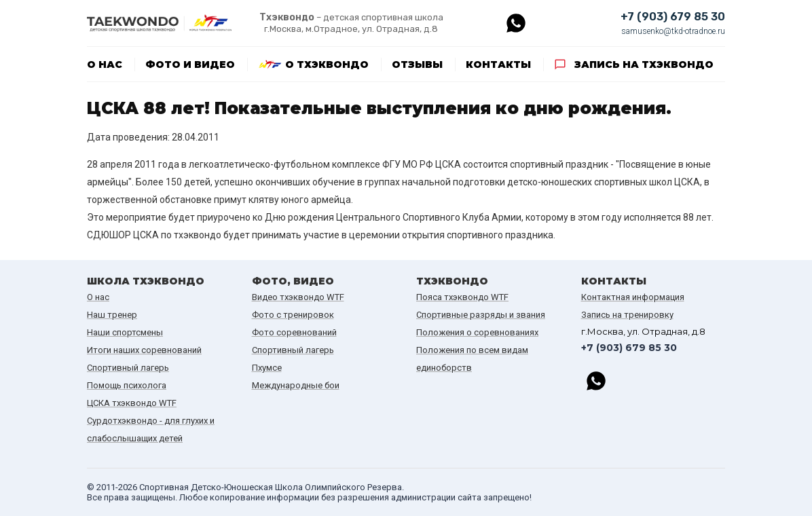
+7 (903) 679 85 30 (673, 17)
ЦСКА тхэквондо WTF (132, 403)
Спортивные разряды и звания (481, 315)
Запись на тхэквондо (644, 64)
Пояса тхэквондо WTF (462, 297)
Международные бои (296, 385)
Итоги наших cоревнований (144, 350)
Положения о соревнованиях (477, 332)
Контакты (498, 64)
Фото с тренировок (293, 315)
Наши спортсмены (125, 332)
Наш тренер (112, 315)
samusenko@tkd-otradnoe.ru (673, 31)
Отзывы (417, 64)
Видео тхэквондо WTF (298, 297)
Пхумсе (267, 368)
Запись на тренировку (627, 315)
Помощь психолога (127, 385)
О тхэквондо (327, 64)
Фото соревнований (294, 332)
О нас (105, 64)
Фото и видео (190, 64)
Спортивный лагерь (128, 368)
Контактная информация (633, 297)
